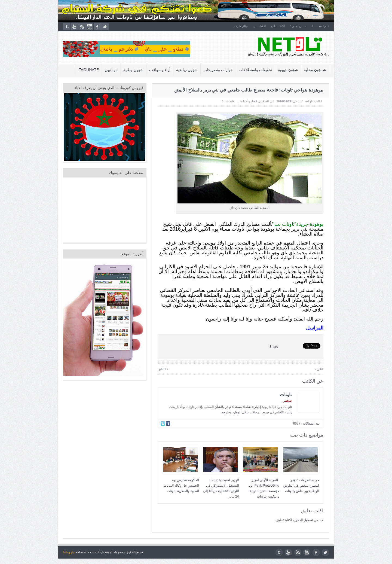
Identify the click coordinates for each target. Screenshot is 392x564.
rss (82, 27)
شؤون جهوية (288, 70)
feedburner (74, 27)
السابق (163, 369)
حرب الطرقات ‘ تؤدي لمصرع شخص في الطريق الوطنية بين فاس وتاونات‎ (301, 486)
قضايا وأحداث (249, 101)
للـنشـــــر (260, 26)
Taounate (89, 70)
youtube (90, 27)
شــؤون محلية (315, 70)
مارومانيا (69, 552)
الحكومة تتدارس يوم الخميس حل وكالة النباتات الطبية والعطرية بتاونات (181, 486)
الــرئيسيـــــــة (320, 26)
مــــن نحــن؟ (298, 26)
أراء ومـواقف (160, 70)
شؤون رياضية (187, 70)
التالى (319, 369)
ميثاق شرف (241, 26)
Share (274, 347)
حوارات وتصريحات (218, 70)
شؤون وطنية (134, 70)
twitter (105, 27)
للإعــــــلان (278, 26)
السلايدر (264, 101)
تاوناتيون (111, 70)
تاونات (309, 101)
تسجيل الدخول (303, 520)
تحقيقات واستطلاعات (255, 70)
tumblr (67, 27)
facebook (97, 27)
